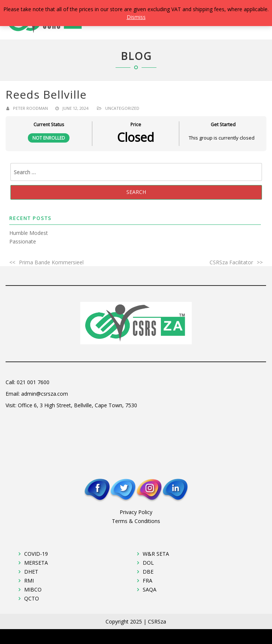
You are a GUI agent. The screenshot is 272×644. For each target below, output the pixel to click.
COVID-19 (36, 554)
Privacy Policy (136, 512)
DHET (31, 572)
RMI (29, 581)
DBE (148, 572)
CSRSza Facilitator (231, 262)
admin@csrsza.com (45, 394)
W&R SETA (156, 554)
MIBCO (33, 589)
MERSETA (36, 563)
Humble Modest (29, 233)
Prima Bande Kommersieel (51, 262)
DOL (148, 563)
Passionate (23, 241)
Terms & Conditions (136, 521)
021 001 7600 (33, 382)
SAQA (150, 589)
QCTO (32, 598)
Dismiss (136, 17)
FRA (148, 581)
